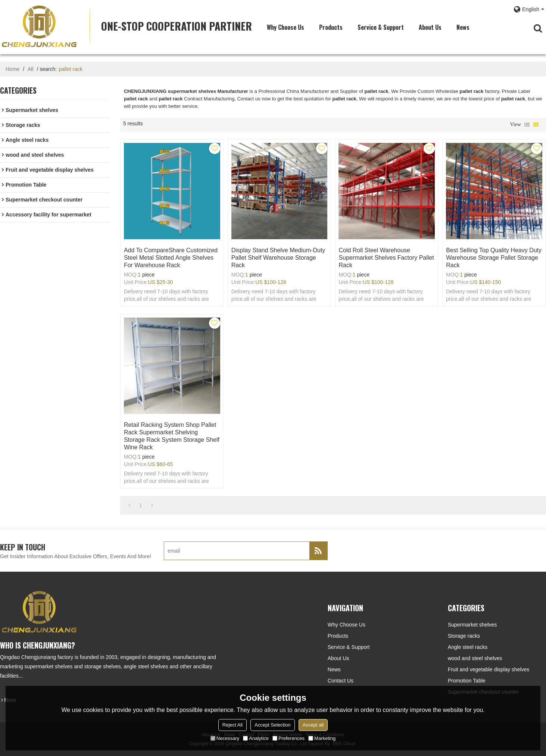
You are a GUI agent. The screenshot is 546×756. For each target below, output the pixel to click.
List (527, 125)
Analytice (256, 738)
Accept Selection (273, 725)
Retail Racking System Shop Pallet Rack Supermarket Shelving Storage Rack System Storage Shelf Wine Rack (172, 436)
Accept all (313, 725)
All (31, 69)
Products (331, 27)
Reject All (233, 725)
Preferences (288, 738)
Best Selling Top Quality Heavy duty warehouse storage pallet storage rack (494, 258)
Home (13, 69)
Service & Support (381, 27)
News (463, 27)
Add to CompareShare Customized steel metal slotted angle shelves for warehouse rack (171, 258)
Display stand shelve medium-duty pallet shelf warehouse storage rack (278, 258)
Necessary (225, 738)
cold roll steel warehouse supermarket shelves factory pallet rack (386, 258)
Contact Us (341, 681)
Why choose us (286, 27)
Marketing (322, 738)
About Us (430, 27)
